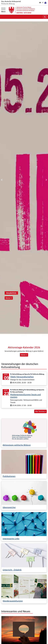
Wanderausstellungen (13, 601)
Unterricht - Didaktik (12, 570)
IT (43, 3)
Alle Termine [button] (40, 411)
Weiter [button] (9, 298)
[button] (2, 180)
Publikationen (9, 476)
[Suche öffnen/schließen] (45, 17)
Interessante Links (11, 539)
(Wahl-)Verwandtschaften (22, 377)
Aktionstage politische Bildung (17, 445)
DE (40, 3)
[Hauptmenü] (3, 10)
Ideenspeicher (9, 507)
